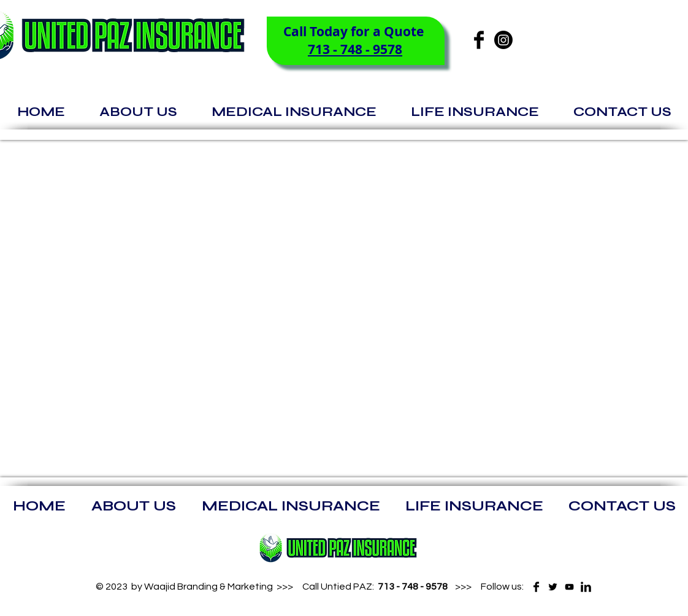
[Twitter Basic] (553, 587)
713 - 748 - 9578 (355, 49)
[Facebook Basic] (479, 40)
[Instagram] (503, 40)
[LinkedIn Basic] (586, 587)
